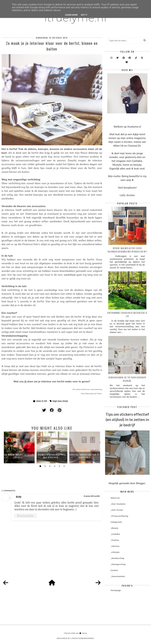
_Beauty (114, 528)
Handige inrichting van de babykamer (85, 456)
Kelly (19, 497)
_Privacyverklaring (119, 516)
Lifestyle (65, 401)
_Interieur (115, 546)
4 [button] (54, 466)
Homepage (116, 590)
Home (60, 401)
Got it (84, 15)
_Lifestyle (115, 552)
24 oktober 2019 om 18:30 (92, 496)
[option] (19, 447)
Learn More (71, 15)
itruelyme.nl (71, 633)
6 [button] (64, 466)
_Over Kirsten (117, 510)
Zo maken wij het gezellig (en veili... (19, 456)
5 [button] (59, 466)
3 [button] (49, 466)
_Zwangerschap (118, 564)
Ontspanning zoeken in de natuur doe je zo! (127, 314)
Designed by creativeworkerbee (75, 638)
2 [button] (45, 466)
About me (115, 498)
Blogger (141, 483)
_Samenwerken (118, 576)
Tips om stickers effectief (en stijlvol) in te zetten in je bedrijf (127, 419)
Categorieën (116, 522)
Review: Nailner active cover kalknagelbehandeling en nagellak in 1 (127, 250)
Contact (114, 570)
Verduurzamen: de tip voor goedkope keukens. (127, 379)
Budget (55, 401)
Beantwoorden (25, 516)
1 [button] (40, 466)
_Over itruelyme (118, 504)
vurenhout (70, 275)
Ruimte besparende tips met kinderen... (52, 456)
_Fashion (115, 540)
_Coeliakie (115, 534)
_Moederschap (117, 558)
